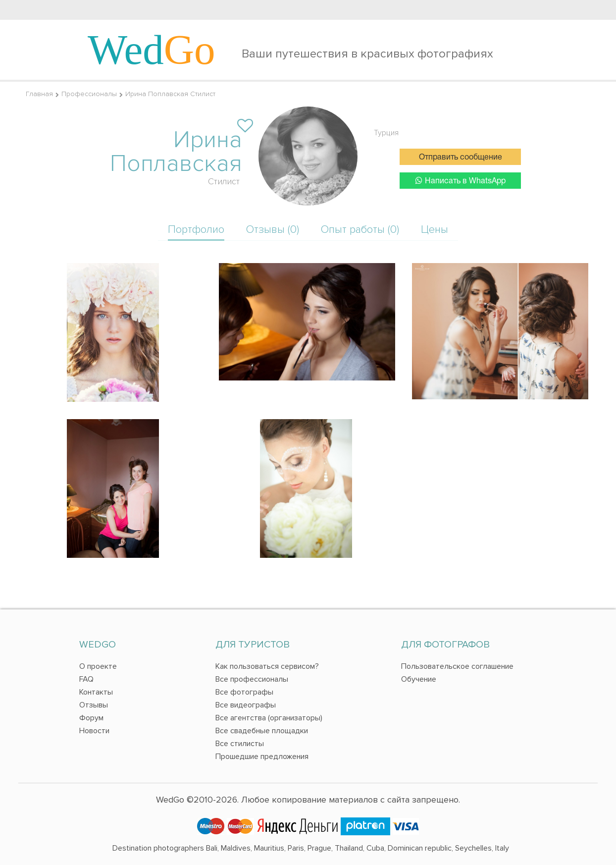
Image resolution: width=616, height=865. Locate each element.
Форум (91, 718)
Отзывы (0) (273, 230)
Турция (386, 133)
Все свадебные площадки (262, 731)
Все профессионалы (252, 679)
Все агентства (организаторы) (269, 718)
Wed (152, 50)
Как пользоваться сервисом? (267, 666)
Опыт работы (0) (360, 230)
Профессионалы (89, 94)
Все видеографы (246, 705)
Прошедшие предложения (262, 757)
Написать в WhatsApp (461, 181)
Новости (94, 731)
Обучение (419, 679)
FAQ (86, 679)
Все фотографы (244, 692)
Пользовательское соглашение (457, 666)
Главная (39, 94)
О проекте (98, 666)
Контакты (96, 692)
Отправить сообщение (461, 158)
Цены (435, 230)
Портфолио (196, 230)
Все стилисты (240, 744)
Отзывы (94, 705)
